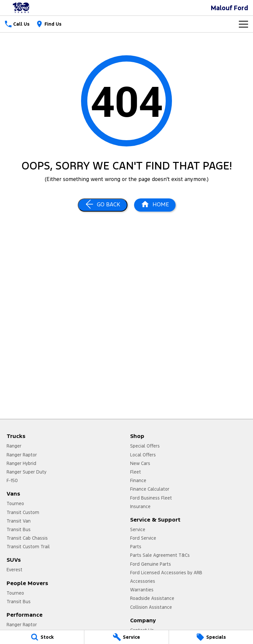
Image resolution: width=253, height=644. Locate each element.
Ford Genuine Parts (151, 564)
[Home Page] (21, 8)
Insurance (140, 506)
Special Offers (145, 446)
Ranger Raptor (22, 455)
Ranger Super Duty (27, 472)
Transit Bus (19, 529)
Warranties (142, 590)
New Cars (140, 463)
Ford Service (143, 538)
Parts (136, 547)
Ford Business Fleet (151, 498)
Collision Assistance (151, 607)
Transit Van (19, 521)
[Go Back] (103, 205)
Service (138, 529)
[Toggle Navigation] (243, 24)
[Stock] (42, 637)
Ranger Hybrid (21, 463)
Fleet (136, 472)
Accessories (143, 581)
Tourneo (15, 503)
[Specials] (211, 637)
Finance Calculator (150, 489)
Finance (138, 480)
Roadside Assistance (152, 598)
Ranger (14, 446)
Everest (14, 570)
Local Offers (143, 455)
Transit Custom (23, 512)
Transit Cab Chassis (27, 538)
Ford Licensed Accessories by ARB (166, 573)
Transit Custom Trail (28, 547)
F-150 (12, 480)
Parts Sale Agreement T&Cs (160, 555)
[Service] (126, 637)
